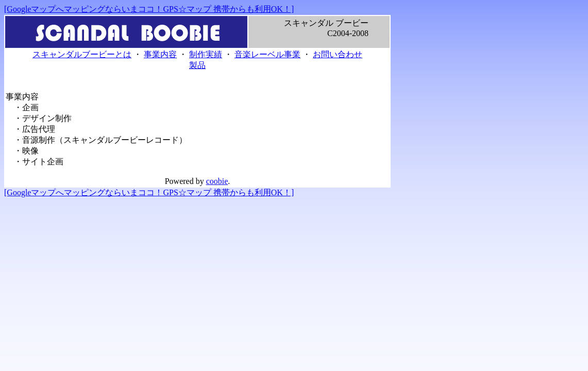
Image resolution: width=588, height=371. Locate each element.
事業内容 (160, 54)
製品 (197, 65)
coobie (217, 181)
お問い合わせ (338, 54)
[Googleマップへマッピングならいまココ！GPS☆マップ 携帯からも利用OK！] (149, 9)
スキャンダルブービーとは (82, 54)
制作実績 (206, 54)
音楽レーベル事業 (267, 54)
